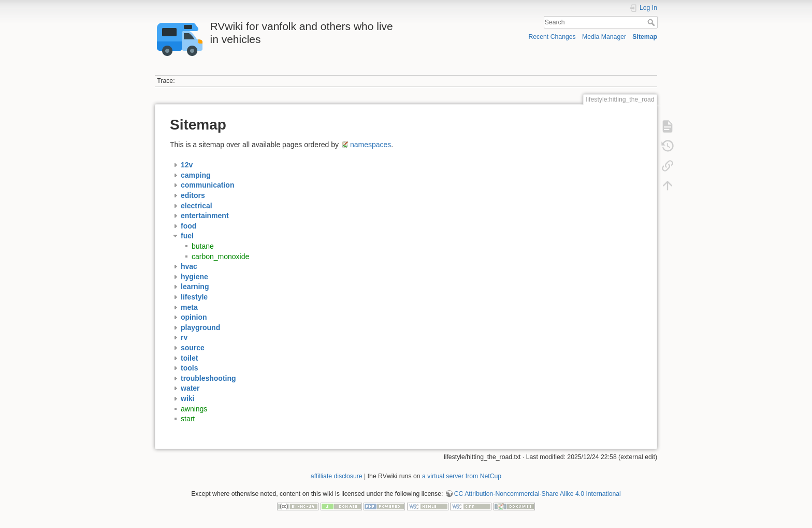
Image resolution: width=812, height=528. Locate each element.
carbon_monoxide (220, 256)
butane (203, 246)
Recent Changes (552, 37)
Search (652, 22)
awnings (194, 409)
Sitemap (645, 37)
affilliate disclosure (337, 476)
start (188, 419)
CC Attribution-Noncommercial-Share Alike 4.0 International (538, 494)
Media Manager (604, 37)
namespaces (371, 145)
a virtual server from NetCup (462, 476)
